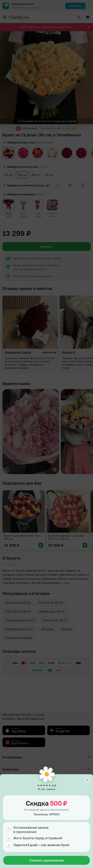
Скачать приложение (47, 860)
